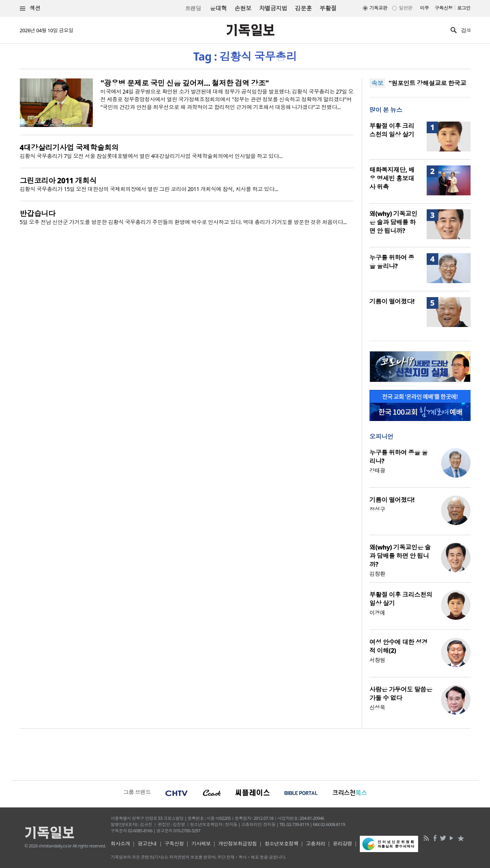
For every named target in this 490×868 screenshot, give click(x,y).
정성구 (377, 509)
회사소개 (120, 844)
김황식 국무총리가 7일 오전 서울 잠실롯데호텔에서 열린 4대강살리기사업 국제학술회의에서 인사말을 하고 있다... (151, 156)
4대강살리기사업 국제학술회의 (69, 148)
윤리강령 (342, 844)
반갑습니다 (38, 214)
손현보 (243, 8)
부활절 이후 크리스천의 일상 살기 (392, 130)
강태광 (377, 471)
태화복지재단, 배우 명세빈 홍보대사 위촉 (392, 178)
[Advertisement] (245, 753)
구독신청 (444, 8)
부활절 (328, 8)
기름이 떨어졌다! (392, 301)
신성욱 (377, 707)
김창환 (377, 574)
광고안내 (147, 844)
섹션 (30, 8)
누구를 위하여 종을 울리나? (392, 262)
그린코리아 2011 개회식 (58, 181)
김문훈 (303, 8)
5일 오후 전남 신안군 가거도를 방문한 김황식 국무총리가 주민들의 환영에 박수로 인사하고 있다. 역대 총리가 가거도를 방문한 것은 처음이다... (183, 222)
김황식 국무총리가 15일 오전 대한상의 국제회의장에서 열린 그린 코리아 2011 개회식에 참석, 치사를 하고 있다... (149, 189)
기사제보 (201, 844)
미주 (425, 8)
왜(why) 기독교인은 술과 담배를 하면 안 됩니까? (393, 222)
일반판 (405, 8)
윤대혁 (218, 8)
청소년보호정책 (282, 844)
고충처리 (316, 844)
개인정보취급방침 (238, 844)
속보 (378, 83)
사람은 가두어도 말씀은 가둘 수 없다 (401, 694)
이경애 (377, 613)
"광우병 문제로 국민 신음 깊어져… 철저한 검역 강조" (185, 83)
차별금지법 (273, 8)
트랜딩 (193, 8)
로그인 (464, 8)
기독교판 (378, 8)
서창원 (377, 660)
